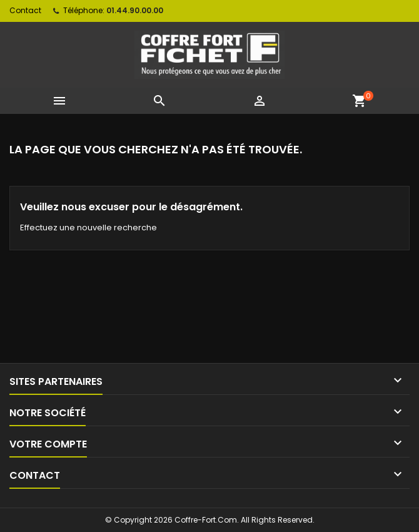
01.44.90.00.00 (135, 10)
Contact (25, 10)
